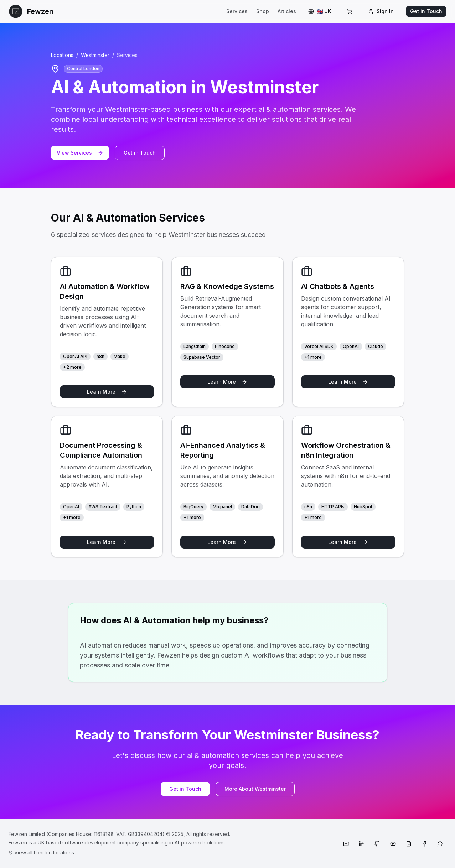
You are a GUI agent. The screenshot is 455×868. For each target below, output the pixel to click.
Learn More (107, 392)
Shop (263, 11)
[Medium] (409, 844)
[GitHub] (377, 844)
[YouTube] (393, 844)
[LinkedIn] (362, 844)
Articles (287, 11)
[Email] (346, 844)
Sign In (381, 11)
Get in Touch (426, 11)
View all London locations (41, 853)
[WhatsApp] (440, 844)
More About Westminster (255, 789)
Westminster (95, 55)
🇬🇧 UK (320, 11)
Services (237, 11)
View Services (80, 153)
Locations (62, 55)
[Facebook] (424, 844)
